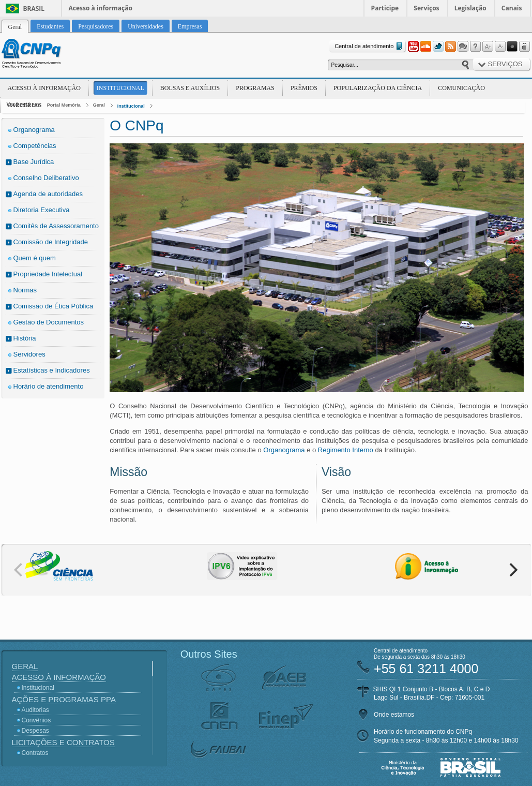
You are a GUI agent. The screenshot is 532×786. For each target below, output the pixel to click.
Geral (99, 105)
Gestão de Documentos (49, 322)
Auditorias (35, 710)
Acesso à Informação (44, 88)
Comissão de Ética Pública (54, 306)
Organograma (34, 130)
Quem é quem (35, 258)
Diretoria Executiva (42, 210)
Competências (35, 146)
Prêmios (304, 88)
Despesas (35, 731)
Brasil (34, 9)
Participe (385, 8)
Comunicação (461, 88)
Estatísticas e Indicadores (52, 370)
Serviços (426, 8)
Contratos (35, 753)
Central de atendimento (369, 46)
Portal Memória (64, 105)
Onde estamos (394, 715)
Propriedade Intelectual (48, 274)
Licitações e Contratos (63, 742)
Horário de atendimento (49, 386)
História (25, 338)
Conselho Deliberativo (46, 178)
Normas (25, 290)
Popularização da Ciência (378, 88)
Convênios (36, 720)
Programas (255, 88)
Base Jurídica (34, 162)
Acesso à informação (101, 8)
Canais (512, 8)
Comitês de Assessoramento (56, 226)
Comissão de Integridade (51, 242)
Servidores (29, 354)
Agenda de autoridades (48, 194)
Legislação (470, 8)
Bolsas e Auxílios (190, 88)
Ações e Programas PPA (64, 699)
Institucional (120, 88)
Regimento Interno (346, 450)
